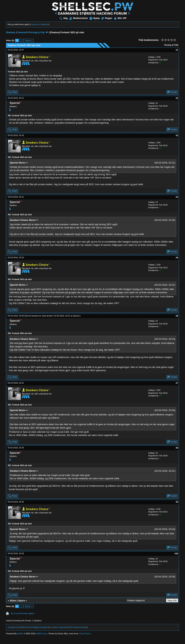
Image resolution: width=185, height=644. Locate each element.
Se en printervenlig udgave (22, 613)
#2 (177, 98)
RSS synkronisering (78, 627)
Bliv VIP (120, 18)
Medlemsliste (78, 18)
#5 (177, 258)
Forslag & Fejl (37, 32)
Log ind (34, 24)
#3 (177, 136)
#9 (177, 502)
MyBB (20, 634)
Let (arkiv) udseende (58, 627)
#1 (177, 50)
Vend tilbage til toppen (38, 627)
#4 (177, 197)
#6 (177, 316)
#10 (176, 554)
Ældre (13, 601)
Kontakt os (13, 627)
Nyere (22, 601)
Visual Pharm (85, 634)
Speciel (76, 316)
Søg (64, 18)
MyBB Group (41, 634)
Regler (107, 18)
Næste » (29, 40)
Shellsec (11, 32)
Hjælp (95, 18)
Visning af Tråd (171, 45)
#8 (177, 448)
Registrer (45, 24)
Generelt (22, 32)
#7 (177, 383)
